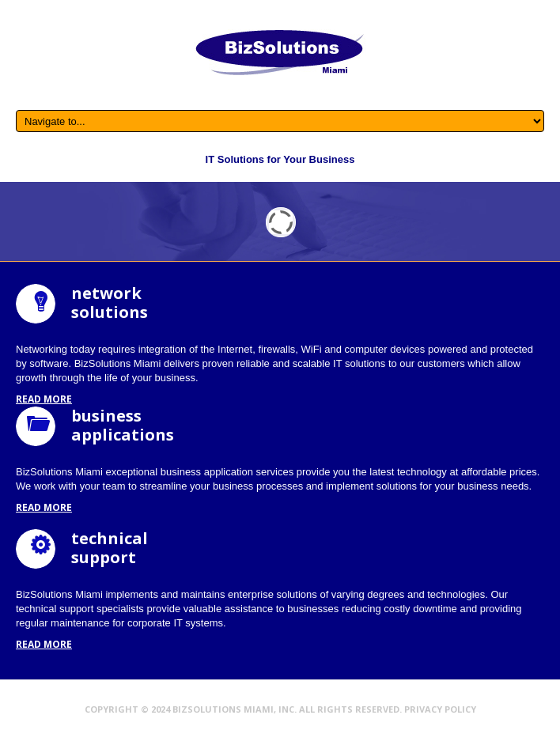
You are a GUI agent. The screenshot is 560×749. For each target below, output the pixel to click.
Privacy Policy (440, 709)
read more (44, 399)
